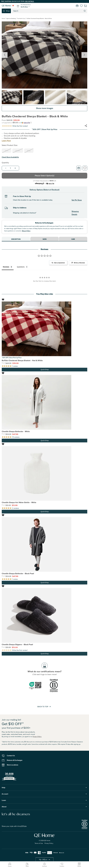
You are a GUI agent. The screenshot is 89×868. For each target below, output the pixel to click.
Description (16, 239)
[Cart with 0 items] (84, 6)
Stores (79, 865)
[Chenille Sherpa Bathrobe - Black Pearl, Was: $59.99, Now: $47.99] (44, 544)
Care (73, 239)
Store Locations (13, 765)
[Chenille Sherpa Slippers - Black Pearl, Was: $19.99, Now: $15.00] (44, 615)
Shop (27, 865)
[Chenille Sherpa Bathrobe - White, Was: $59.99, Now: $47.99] (44, 402)
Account (45, 865)
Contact (62, 865)
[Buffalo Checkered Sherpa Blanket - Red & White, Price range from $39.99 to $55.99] (44, 329)
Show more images (45, 108)
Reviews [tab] (6, 267)
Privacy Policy (49, 843)
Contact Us (11, 756)
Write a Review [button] (79, 263)
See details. (30, 1)
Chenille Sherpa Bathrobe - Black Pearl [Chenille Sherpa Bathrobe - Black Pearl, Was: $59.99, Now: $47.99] (18, 574)
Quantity (5, 163)
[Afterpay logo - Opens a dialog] (40, 183)
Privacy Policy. (37, 737)
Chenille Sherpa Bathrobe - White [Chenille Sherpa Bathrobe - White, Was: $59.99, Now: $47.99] (16, 432)
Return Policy (26, 231)
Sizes (45, 239)
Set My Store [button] (77, 200)
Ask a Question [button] (59, 263)
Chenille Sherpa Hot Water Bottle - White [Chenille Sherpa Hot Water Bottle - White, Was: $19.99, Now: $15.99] (19, 502)
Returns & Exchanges (15, 760)
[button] (25, 7)
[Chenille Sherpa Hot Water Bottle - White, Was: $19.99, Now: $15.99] (44, 473)
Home (10, 865)
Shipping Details (75, 213)
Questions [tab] (21, 267)
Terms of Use (39, 843)
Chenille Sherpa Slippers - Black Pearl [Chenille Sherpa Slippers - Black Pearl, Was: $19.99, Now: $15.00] (17, 645)
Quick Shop (45, 370)
